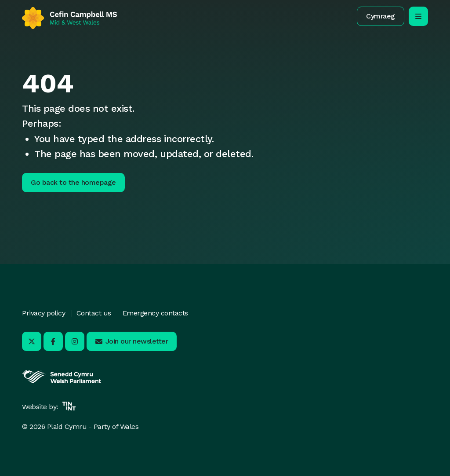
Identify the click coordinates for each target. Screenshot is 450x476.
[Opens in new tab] (62, 382)
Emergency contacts (155, 313)
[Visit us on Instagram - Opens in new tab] (75, 341)
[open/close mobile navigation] (418, 16)
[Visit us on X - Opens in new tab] (32, 341)
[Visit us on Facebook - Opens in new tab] (53, 341)
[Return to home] (69, 18)
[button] (381, 16)
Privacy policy (44, 313)
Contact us (94, 313)
